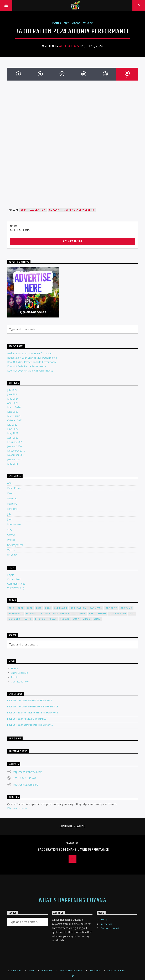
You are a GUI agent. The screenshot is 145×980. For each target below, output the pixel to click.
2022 (30, 608)
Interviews (106, 924)
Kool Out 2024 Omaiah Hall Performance (30, 371)
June (10, 519)
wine (97, 619)
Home (14, 668)
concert (111, 608)
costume (126, 608)
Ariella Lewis (69, 46)
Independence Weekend (78, 210)
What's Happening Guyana (72, 900)
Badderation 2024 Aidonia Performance (29, 353)
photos (40, 619)
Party (28, 619)
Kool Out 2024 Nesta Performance (27, 366)
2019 (11, 608)
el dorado (16, 614)
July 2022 (12, 425)
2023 (39, 608)
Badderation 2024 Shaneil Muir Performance (32, 358)
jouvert (80, 614)
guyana (54, 210)
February (12, 504)
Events (57, 23)
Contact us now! (20, 682)
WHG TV (88, 23)
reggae (65, 619)
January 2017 (14, 459)
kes (91, 614)
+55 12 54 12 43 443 (25, 778)
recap (53, 619)
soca (76, 619)
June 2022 (13, 429)
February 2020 (15, 442)
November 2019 (16, 455)
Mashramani (14, 524)
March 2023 (14, 416)
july (9, 514)
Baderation (38, 210)
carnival (96, 608)
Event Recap (14, 488)
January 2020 (14, 446)
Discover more (17, 809)
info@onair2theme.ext (25, 785)
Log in (11, 575)
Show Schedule (19, 673)
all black (61, 608)
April (10, 483)
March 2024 (14, 407)
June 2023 (13, 412)
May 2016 (13, 464)
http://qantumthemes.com (28, 772)
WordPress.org (15, 588)
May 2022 (13, 433)
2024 (24, 210)
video (87, 619)
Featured (12, 498)
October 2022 (15, 420)
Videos (76, 23)
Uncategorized (15, 545)
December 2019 (16, 451)
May (66, 23)
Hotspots (12, 509)
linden (101, 614)
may (132, 614)
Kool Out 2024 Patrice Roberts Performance (32, 362)
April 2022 (13, 438)
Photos (11, 540)
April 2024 (13, 403)
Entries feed (14, 579)
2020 (21, 608)
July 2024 (12, 390)
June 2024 (13, 394)
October (12, 535)
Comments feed (16, 584)
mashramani (118, 614)
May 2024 (13, 399)
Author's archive (73, 241)
